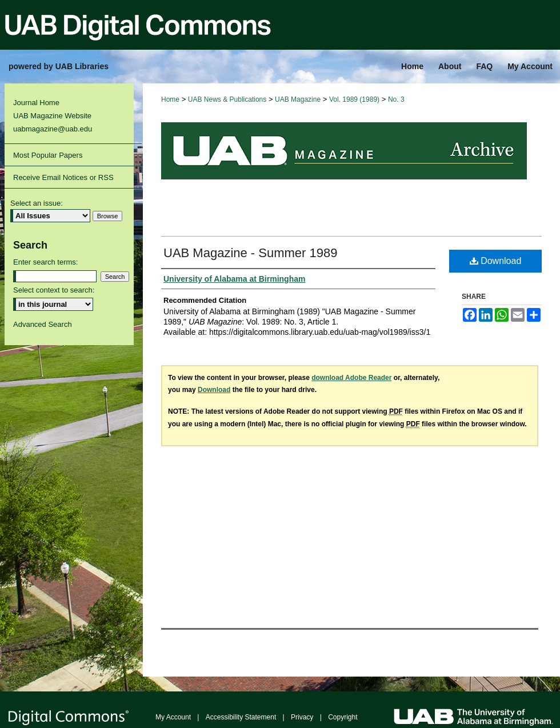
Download (496, 261)
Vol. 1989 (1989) (354, 99)
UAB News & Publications (227, 99)
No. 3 (396, 99)
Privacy (302, 717)
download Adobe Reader (351, 378)
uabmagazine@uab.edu (53, 129)
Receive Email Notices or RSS (63, 177)
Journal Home (36, 103)
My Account (173, 717)
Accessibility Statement (241, 717)
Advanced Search (43, 324)
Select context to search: (54, 290)
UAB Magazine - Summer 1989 (250, 253)
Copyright (343, 717)
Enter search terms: (45, 262)
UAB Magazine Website (52, 116)
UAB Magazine (298, 99)
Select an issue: (37, 203)
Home (170, 99)
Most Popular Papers (48, 155)
